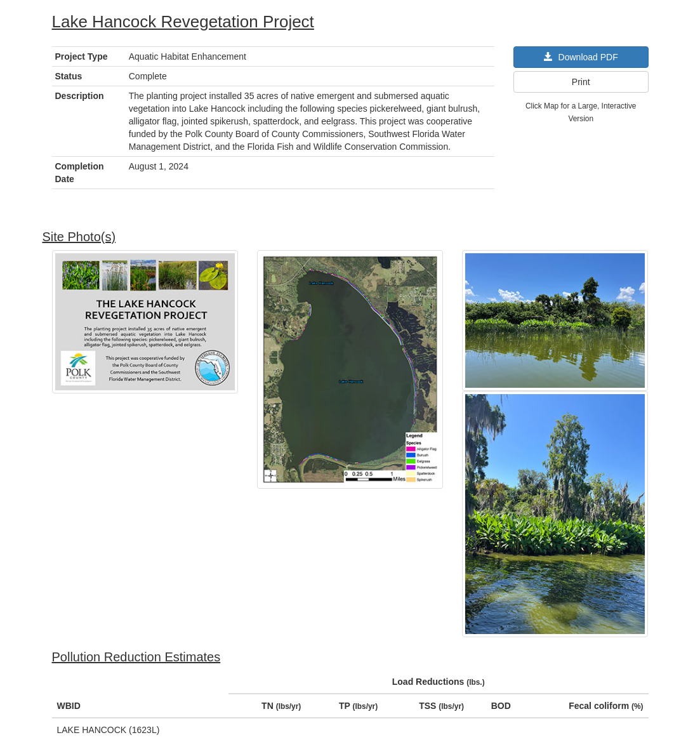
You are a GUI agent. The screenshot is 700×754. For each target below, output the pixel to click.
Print (581, 82)
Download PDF (581, 57)
